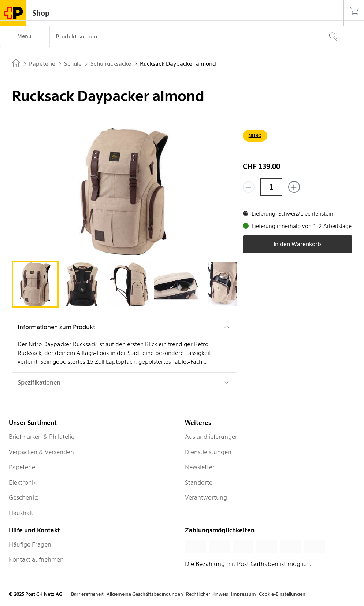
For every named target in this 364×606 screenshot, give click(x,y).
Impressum (244, 594)
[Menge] (271, 187)
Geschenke (24, 497)
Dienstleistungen (208, 452)
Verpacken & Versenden (41, 452)
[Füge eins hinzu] (294, 187)
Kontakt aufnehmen (36, 559)
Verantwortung (206, 497)
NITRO (255, 135)
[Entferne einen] (249, 187)
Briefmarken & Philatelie (42, 437)
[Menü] (25, 37)
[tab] (35, 284)
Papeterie (22, 467)
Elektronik (23, 482)
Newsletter (200, 467)
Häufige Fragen (30, 544)
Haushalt (21, 513)
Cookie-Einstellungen (282, 594)
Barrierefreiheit (87, 594)
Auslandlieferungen (212, 437)
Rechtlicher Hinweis (207, 594)
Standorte (199, 482)
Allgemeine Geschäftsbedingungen (145, 594)
